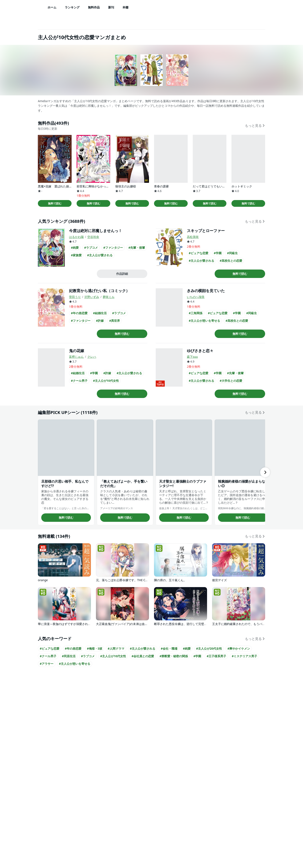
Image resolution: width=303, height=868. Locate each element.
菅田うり (75, 297)
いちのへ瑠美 (196, 297)
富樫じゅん (76, 357)
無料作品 (94, 7)
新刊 (111, 7)
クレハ (92, 357)
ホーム (52, 7)
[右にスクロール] (265, 472)
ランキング (72, 7)
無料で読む (55, 203)
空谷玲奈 (93, 237)
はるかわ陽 (76, 237)
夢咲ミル (109, 297)
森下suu (192, 357)
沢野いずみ (92, 297)
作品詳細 (122, 274)
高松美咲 (193, 237)
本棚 (125, 7)
